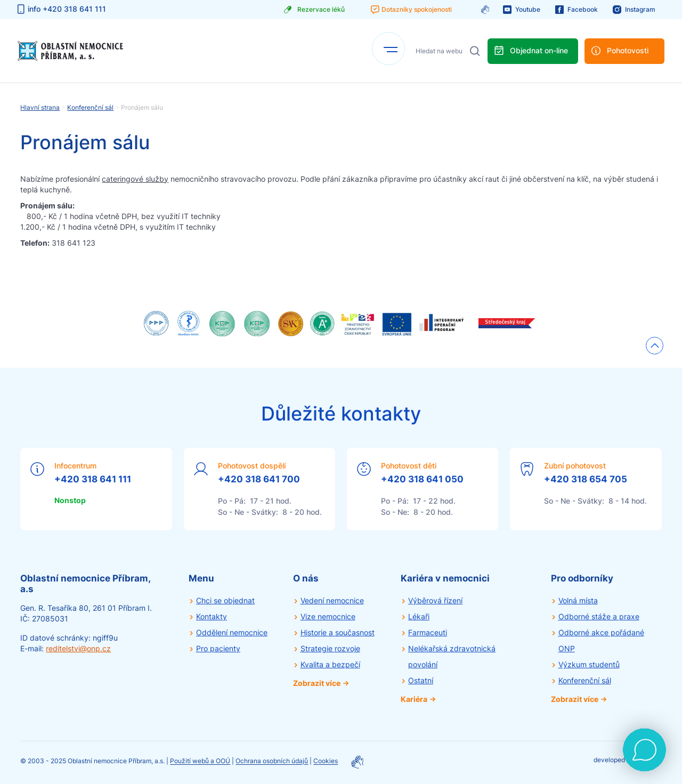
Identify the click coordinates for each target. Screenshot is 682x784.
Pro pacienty (218, 648)
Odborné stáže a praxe (599, 616)
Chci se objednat (225, 600)
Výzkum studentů (589, 664)
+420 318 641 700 (259, 479)
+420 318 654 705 (586, 479)
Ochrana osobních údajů (272, 761)
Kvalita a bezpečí (330, 664)
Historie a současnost (338, 632)
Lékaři (419, 616)
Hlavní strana (40, 107)
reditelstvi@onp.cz (78, 648)
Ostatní (421, 680)
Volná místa (578, 600)
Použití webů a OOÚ (200, 761)
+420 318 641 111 (93, 479)
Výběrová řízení (435, 600)
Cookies (326, 761)
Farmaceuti (428, 632)
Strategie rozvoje (330, 648)
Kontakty (212, 616)
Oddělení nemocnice (232, 632)
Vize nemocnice (328, 616)
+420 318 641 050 (422, 479)
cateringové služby (135, 179)
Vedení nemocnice (332, 600)
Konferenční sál (90, 107)
